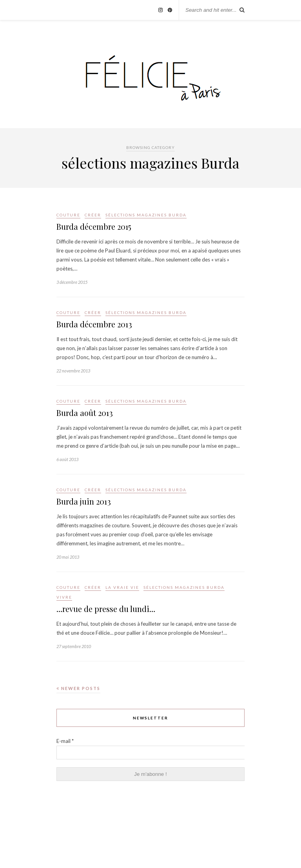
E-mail (65, 741)
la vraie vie (122, 587)
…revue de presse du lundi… (106, 609)
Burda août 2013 (85, 413)
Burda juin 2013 (84, 501)
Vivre (64, 597)
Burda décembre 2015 (94, 226)
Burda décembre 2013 (94, 324)
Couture (68, 215)
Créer (93, 215)
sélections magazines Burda (146, 215)
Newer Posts (78, 688)
